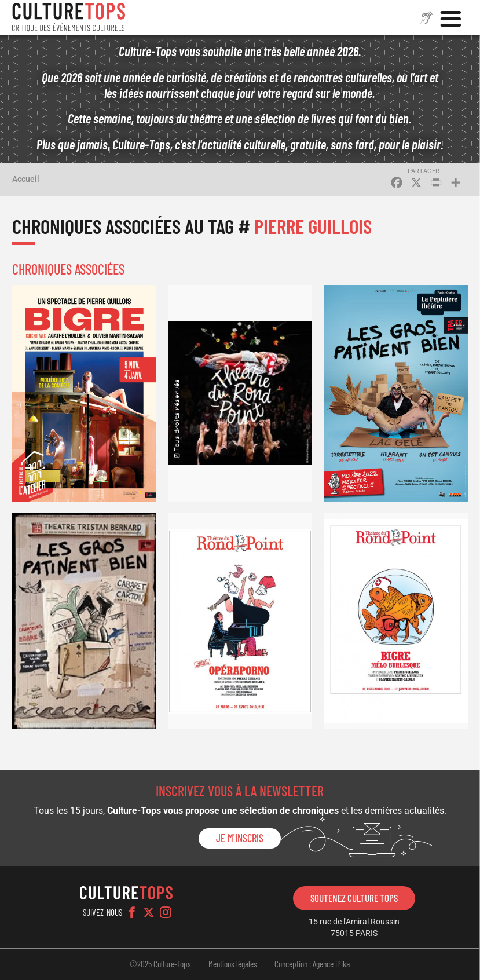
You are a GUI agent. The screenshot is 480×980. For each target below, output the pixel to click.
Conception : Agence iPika (312, 964)
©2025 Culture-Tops (160, 964)
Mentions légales (233, 964)
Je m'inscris (240, 838)
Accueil (26, 179)
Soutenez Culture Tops (354, 898)
